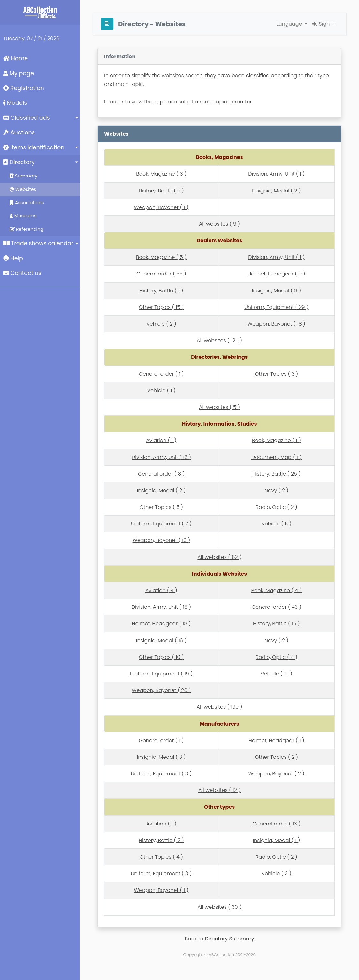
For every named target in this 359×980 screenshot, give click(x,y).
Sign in (324, 24)
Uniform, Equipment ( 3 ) (161, 774)
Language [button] (290, 24)
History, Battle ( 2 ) (161, 191)
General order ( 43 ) (277, 607)
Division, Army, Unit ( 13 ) (161, 457)
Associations (27, 203)
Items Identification (34, 147)
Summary (23, 176)
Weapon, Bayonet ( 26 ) (161, 690)
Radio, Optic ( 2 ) (276, 507)
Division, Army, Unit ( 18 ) (161, 607)
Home (15, 58)
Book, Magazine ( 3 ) (161, 174)
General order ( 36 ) (161, 274)
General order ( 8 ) (161, 474)
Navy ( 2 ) (276, 490)
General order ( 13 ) (276, 824)
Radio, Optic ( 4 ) (276, 657)
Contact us (22, 273)
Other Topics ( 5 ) (161, 507)
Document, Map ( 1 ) (276, 457)
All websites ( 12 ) (219, 790)
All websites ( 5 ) (219, 407)
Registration (24, 88)
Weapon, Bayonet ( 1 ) (161, 207)
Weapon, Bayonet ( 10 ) (161, 540)
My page (19, 73)
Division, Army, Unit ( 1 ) (276, 174)
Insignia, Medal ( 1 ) (276, 840)
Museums (23, 216)
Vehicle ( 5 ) (276, 524)
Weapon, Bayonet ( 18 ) (276, 324)
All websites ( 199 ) (220, 707)
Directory (19, 162)
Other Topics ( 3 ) (277, 374)
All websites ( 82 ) (219, 557)
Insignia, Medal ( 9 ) (276, 291)
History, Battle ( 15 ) (276, 624)
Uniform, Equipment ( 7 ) (161, 524)
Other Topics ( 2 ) (276, 757)
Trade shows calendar (38, 243)
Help (13, 258)
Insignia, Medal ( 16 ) (161, 641)
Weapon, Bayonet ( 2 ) (276, 774)
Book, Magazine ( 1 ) (276, 440)
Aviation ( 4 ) (161, 590)
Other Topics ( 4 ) (161, 857)
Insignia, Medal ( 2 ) (276, 191)
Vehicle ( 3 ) (277, 874)
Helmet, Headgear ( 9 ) (276, 274)
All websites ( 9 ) (219, 224)
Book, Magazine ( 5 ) (161, 257)
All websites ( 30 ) (219, 907)
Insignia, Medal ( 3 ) (161, 757)
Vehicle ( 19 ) (276, 674)
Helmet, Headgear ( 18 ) (161, 624)
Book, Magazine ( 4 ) (276, 590)
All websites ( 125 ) (219, 340)
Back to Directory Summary (219, 939)
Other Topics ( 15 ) (161, 307)
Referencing (27, 229)
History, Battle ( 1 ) (161, 291)
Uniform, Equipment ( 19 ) (161, 674)
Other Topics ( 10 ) (161, 657)
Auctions (19, 132)
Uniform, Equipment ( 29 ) (276, 307)
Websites (23, 189)
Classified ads (27, 118)
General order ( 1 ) (161, 374)
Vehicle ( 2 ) (161, 324)
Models (15, 103)
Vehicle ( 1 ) (161, 391)
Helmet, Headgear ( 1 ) (276, 740)
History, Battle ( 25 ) (276, 474)
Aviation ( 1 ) (161, 440)
